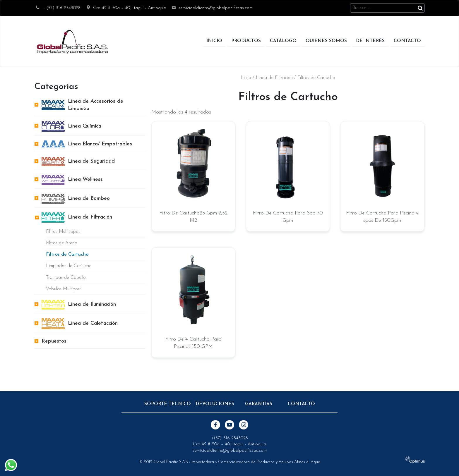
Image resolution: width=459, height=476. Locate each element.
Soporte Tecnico (168, 404)
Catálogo (283, 41)
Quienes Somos (326, 41)
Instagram (244, 425)
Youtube (229, 425)
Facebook (215, 425)
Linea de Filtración (274, 78)
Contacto (407, 41)
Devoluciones (215, 404)
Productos (246, 41)
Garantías (259, 404)
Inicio (214, 41)
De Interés (370, 41)
